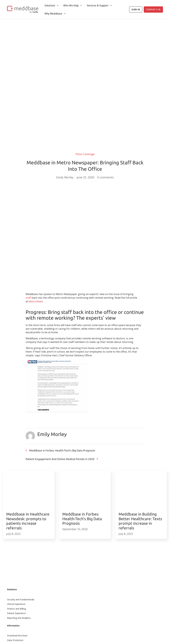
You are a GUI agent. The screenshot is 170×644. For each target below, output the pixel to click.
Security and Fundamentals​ (21, 599)
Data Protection (15, 640)
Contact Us (153, 9)
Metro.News (36, 301)
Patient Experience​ (16, 613)
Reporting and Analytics (19, 618)
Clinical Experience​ (16, 604)
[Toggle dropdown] (58, 5)
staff (28, 298)
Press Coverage (85, 154)
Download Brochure (17, 636)
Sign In (136, 9)
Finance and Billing (16, 609)
